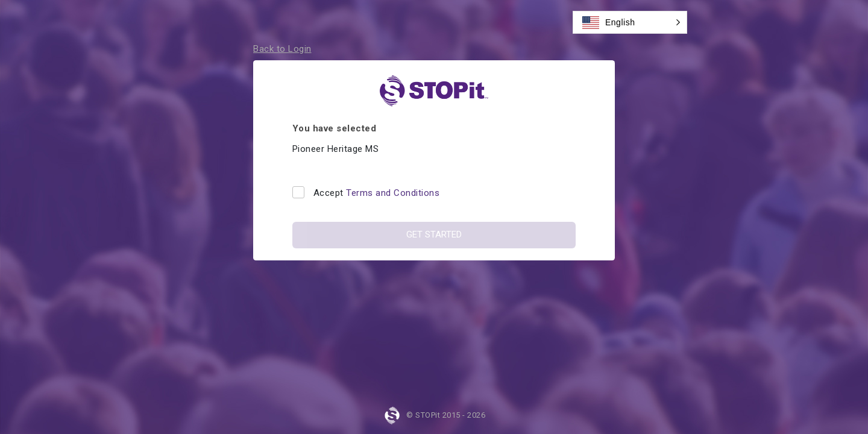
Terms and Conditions (393, 193)
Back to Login (282, 49)
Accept (377, 193)
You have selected (335, 128)
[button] (630, 22)
